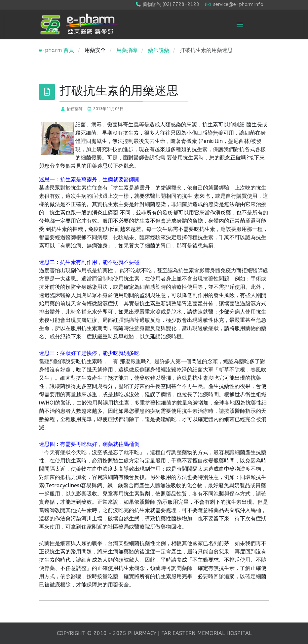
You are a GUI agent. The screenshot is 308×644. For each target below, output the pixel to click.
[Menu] (240, 24)
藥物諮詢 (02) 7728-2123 (171, 4)
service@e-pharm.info (238, 4)
